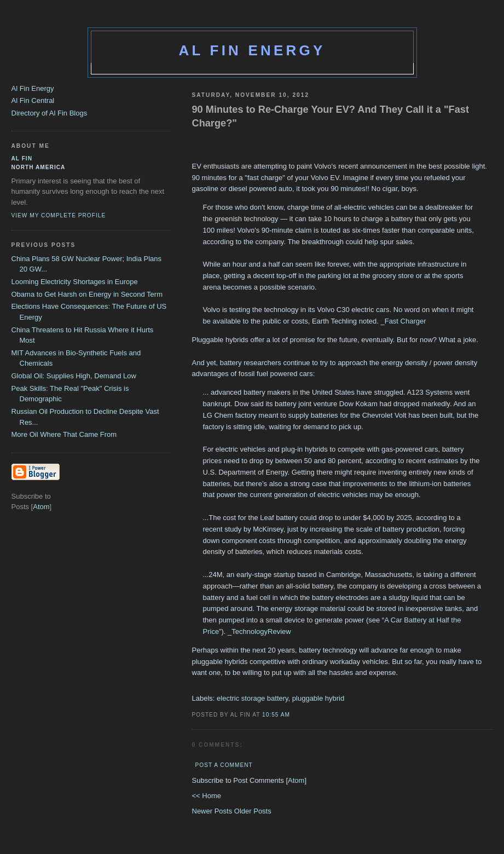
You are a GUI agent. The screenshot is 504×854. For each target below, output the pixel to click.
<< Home (207, 796)
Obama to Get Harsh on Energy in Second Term (87, 294)
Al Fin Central (33, 100)
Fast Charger (405, 321)
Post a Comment (224, 765)
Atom (296, 780)
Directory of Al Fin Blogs (50, 113)
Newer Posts (213, 811)
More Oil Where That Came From (64, 434)
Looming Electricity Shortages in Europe (75, 282)
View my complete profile (59, 215)
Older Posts (253, 811)
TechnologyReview (261, 631)
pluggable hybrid (318, 698)
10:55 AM (276, 715)
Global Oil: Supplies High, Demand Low (74, 376)
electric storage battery (253, 698)
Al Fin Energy (252, 50)
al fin (22, 158)
